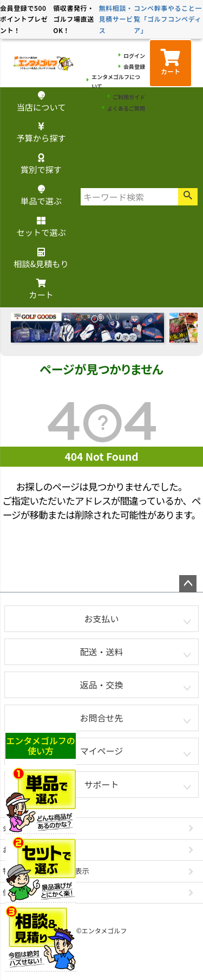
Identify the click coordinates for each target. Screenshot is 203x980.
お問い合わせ (24, 850)
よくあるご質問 (126, 108)
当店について (41, 102)
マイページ (102, 751)
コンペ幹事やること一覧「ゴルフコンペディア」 (168, 19)
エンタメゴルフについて (116, 81)
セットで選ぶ (41, 227)
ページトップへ (188, 584)
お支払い (101, 618)
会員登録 (134, 66)
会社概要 (17, 828)
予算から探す (41, 133)
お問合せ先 (101, 718)
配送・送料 (101, 652)
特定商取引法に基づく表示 (46, 871)
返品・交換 (101, 685)
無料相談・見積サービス (116, 19)
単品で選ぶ (41, 196)
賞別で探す (41, 165)
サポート (101, 784)
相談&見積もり (41, 259)
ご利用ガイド (129, 97)
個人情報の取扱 (28, 892)
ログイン (134, 56)
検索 (188, 197)
